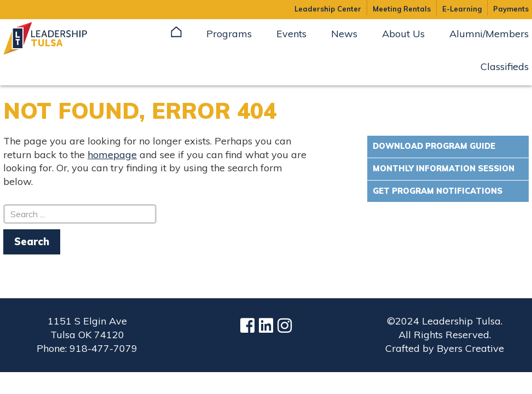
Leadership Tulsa (58, 38)
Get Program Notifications (438, 191)
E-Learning (462, 9)
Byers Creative (470, 348)
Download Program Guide (434, 146)
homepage (112, 155)
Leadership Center (328, 9)
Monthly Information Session (444, 169)
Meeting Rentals (402, 9)
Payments (511, 9)
